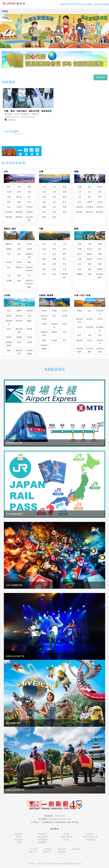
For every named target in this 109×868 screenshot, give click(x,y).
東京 (9, 187)
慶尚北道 (90, 212)
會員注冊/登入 (85, 4)
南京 (44, 264)
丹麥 (90, 264)
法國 (90, 244)
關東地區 (19, 212)
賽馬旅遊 (19, 840)
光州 (100, 192)
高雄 (65, 187)
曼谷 (19, 244)
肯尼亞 (90, 340)
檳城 (29, 262)
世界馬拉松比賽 (90, 837)
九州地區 (29, 207)
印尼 (9, 276)
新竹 (54, 207)
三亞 (44, 254)
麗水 (79, 202)
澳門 (44, 244)
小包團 (19, 842)
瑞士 (100, 249)
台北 (44, 187)
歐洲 (76, 229)
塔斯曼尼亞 (9, 322)
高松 (9, 202)
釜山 (90, 187)
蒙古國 (90, 319)
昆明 (54, 264)
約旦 (100, 335)
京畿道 (90, 202)
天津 (65, 269)
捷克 (90, 269)
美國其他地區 (44, 334)
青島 (65, 264)
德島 (19, 202)
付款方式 (33, 852)
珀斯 (29, 316)
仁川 (79, 192)
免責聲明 (62, 852)
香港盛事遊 (43, 840)
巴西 (65, 332)
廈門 (65, 254)
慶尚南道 (100, 212)
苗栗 (65, 207)
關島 (9, 350)
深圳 (65, 249)
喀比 (19, 254)
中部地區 (29, 212)
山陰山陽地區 (29, 219)
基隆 (44, 217)
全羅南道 (79, 212)
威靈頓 (19, 337)
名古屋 (9, 192)
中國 (41, 229)
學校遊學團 (43, 837)
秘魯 (44, 340)
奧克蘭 (29, 329)
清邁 (19, 249)
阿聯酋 (79, 311)
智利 (65, 340)
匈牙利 (100, 259)
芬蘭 (79, 259)
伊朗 (90, 335)
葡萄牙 (90, 254)
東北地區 (9, 212)
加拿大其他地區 (44, 317)
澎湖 (44, 202)
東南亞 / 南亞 (10, 229)
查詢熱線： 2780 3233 (54, 816)
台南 (44, 192)
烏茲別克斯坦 (79, 321)
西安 (65, 259)
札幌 (29, 187)
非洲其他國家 (100, 350)
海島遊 (19, 837)
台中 (54, 187)
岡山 (9, 207)
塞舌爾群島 (100, 329)
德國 (100, 244)
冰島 (79, 264)
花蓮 (44, 197)
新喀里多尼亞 (19, 352)
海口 (44, 274)
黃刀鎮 (65, 311)
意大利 (90, 249)
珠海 (44, 249)
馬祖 (54, 217)
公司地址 (33, 849)
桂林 (54, 269)
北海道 (19, 207)
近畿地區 (9, 217)
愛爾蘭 (79, 274)
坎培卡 (9, 329)
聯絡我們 (43, 834)
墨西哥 (54, 332)
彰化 (44, 212)
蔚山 (90, 197)
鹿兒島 (19, 197)
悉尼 (9, 311)
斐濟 (19, 342)
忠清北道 (79, 207)
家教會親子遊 (66, 837)
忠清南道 (90, 207)
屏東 (54, 197)
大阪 (19, 187)
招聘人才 (47, 852)
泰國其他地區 (29, 256)
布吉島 (29, 244)
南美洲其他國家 (44, 347)
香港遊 (66, 840)
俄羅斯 (100, 269)
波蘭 (90, 274)
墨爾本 (19, 311)
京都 (29, 192)
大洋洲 (7, 295)
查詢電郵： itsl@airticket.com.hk (54, 819)
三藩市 (44, 324)
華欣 (9, 254)
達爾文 (29, 321)
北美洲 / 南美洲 (46, 295)
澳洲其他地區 (19, 331)
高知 (29, 202)
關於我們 (62, 849)
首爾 (79, 187)
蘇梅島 (9, 249)
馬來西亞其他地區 (29, 269)
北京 (54, 244)
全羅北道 (100, 207)
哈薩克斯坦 (100, 312)
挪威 (100, 264)
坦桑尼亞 (79, 340)
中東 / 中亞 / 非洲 (82, 295)
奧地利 (90, 259)
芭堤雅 (29, 249)
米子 (29, 197)
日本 (6, 172)
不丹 (29, 276)
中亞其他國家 (90, 350)
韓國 (76, 172)
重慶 (54, 259)
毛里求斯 (90, 327)
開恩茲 (9, 316)
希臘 (100, 254)
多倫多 (54, 311)
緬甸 (19, 281)
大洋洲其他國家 (29, 352)
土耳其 (79, 327)
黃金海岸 (19, 321)
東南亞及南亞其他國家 (29, 284)
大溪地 (29, 342)
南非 (79, 335)
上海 (65, 244)
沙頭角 (90, 834)
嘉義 (65, 212)
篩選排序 (100, 77)
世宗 (100, 197)
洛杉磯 (65, 316)
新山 (9, 267)
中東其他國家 (79, 350)
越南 (19, 276)
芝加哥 (65, 324)
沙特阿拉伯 (100, 342)
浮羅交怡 (19, 267)
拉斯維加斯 (54, 325)
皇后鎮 (29, 337)
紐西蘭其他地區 (9, 344)
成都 (44, 259)
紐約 (54, 316)
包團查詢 (19, 834)
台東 (54, 192)
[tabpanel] (55, 60)
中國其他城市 (65, 276)
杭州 (54, 254)
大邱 (90, 192)
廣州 (54, 249)
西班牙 (79, 254)
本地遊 (66, 834)
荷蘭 (79, 249)
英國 (79, 244)
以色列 (100, 319)
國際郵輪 (43, 842)
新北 (65, 202)
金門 (54, 202)
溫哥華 (44, 311)
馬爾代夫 (9, 244)
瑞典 (79, 269)
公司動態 (47, 849)
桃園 (44, 207)
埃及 (90, 311)
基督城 (9, 337)
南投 (65, 197)
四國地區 (19, 217)
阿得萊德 (19, 316)
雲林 (54, 212)
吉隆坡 (19, 262)
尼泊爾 (9, 281)
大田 (79, 197)
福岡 (19, 192)
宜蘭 (65, 192)
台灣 (41, 172)
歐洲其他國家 (100, 276)
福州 (54, 274)
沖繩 (9, 197)
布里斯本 (29, 311)
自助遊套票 (90, 840)
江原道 (100, 202)
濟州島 (100, 187)
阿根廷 (54, 340)
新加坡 (9, 262)
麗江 (44, 269)
